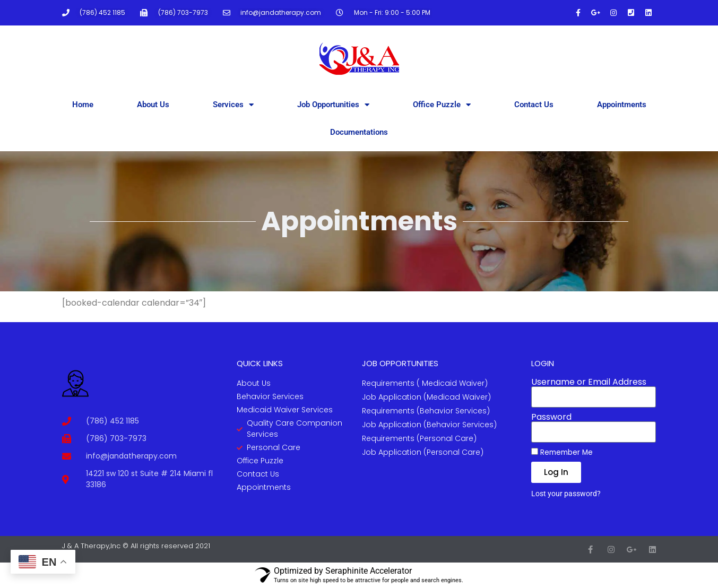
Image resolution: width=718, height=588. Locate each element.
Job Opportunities (333, 105)
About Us (153, 105)
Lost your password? (566, 494)
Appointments (622, 105)
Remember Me (562, 452)
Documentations (359, 132)
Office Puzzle (442, 105)
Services (233, 105)
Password (551, 417)
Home (83, 105)
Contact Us (534, 105)
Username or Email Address (589, 382)
